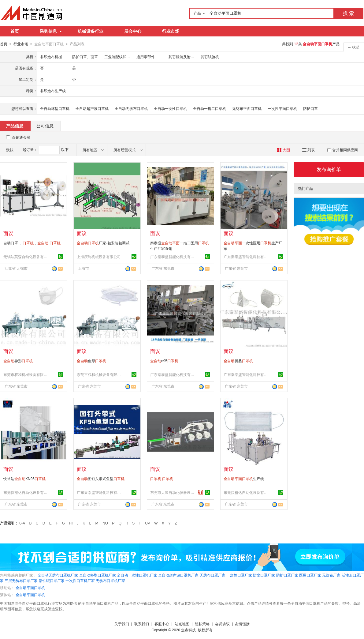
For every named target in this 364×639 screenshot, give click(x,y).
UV (148, 523)
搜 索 (348, 13)
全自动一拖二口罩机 (210, 108)
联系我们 (142, 624)
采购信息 (51, 31)
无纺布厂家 (331, 575)
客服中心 (162, 624)
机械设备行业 (91, 31)
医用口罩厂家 (310, 575)
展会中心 (133, 31)
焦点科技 (188, 630)
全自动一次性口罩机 (170, 108)
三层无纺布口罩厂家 (21, 581)
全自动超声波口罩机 (92, 108)
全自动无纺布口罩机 (131, 108)
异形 (18, 361)
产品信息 (15, 126)
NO (105, 523)
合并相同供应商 (343, 150)
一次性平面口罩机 (282, 108)
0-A (22, 523)
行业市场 (171, 31)
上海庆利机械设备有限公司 (99, 257)
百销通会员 (21, 137)
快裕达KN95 (24, 479)
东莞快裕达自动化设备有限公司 (26, 492)
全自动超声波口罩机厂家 (178, 575)
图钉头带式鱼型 (101, 479)
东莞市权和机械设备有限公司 (26, 374)
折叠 (238, 361)
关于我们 (122, 624)
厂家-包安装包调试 (103, 243)
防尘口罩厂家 (264, 575)
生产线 (244, 479)
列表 (308, 150)
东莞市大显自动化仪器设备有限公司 (173, 492)
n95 (164, 361)
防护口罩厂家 (287, 575)
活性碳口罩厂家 (52, 581)
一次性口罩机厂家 (80, 581)
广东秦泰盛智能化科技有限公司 (173, 257)
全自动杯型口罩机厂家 (98, 575)
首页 (15, 31)
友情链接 (242, 624)
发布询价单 (329, 169)
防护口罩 (310, 108)
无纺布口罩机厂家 (110, 581)
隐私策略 (202, 624)
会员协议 (222, 624)
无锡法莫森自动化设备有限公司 (26, 257)
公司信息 (45, 126)
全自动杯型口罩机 (55, 108)
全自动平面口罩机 (30, 588)
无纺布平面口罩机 (247, 108)
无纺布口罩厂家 (213, 575)
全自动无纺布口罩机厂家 (58, 575)
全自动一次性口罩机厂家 (137, 575)
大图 (283, 150)
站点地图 (182, 624)
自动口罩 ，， (32, 243)
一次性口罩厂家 (239, 575)
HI (71, 523)
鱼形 (91, 361)
